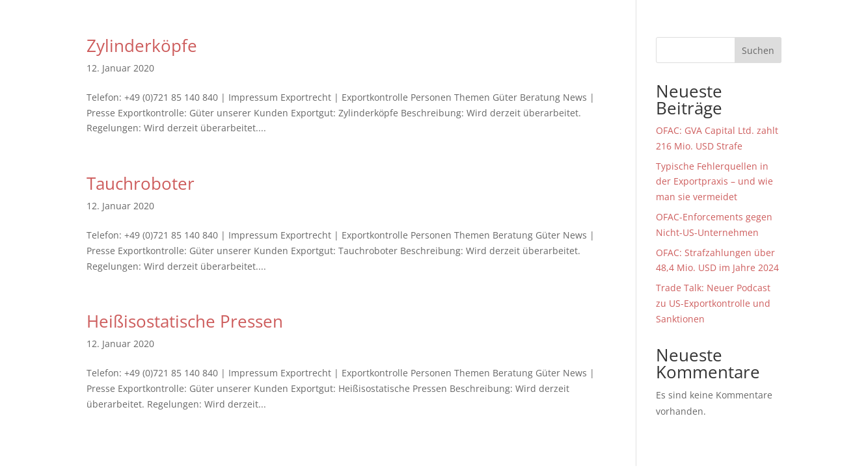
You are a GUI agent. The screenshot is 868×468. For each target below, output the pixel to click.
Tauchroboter (141, 183)
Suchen (758, 50)
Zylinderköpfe (142, 45)
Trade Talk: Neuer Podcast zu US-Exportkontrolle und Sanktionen (713, 303)
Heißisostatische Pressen (185, 321)
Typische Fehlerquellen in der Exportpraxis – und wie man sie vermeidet (714, 182)
